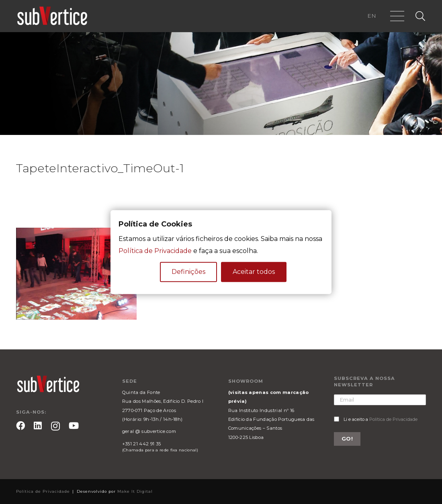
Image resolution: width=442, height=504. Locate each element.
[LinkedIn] (38, 426)
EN (372, 16)
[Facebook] (20, 426)
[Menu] (398, 16)
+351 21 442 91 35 (141, 444)
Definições (188, 272)
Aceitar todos (254, 272)
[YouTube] (74, 426)
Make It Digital (135, 491)
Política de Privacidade (393, 419)
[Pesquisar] (420, 16)
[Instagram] (55, 426)
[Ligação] (52, 16)
